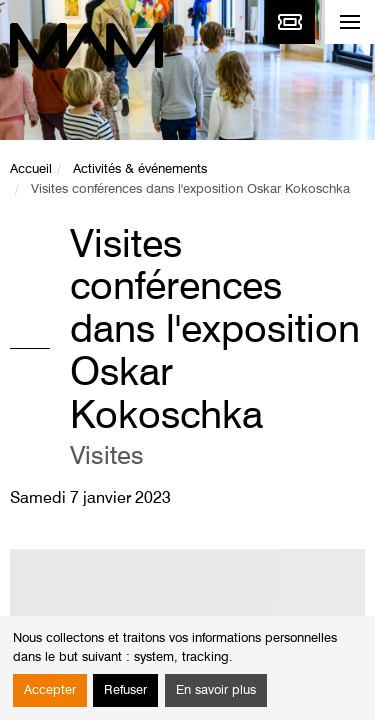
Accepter (50, 690)
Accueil (31, 169)
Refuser (125, 690)
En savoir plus (216, 690)
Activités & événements (140, 169)
